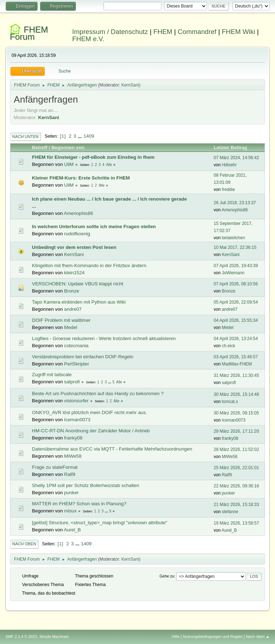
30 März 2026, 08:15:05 (237, 413)
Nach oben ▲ (258, 636)
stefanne (230, 512)
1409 (89, 136)
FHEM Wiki (238, 32)
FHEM (163, 32)
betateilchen (233, 238)
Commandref (197, 32)
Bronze (72, 291)
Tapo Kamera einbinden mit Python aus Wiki (79, 302)
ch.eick (228, 346)
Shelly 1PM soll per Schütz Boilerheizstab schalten (85, 485)
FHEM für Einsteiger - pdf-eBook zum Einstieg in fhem (93, 157)
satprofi (72, 382)
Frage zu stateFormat (55, 467)
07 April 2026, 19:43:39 (236, 266)
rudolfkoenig (77, 234)
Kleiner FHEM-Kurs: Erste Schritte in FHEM (81, 178)
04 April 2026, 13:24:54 (236, 339)
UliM (69, 164)
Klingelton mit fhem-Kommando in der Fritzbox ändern (89, 266)
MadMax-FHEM (237, 364)
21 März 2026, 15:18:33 (237, 505)
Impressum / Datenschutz (110, 32)
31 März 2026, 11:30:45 (237, 375)
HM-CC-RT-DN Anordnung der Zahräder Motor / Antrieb (91, 431)
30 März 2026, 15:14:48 (237, 394)
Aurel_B (72, 530)
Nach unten (25, 137)
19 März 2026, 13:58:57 (237, 523)
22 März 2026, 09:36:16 (237, 486)
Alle (109, 165)
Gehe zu (167, 576)
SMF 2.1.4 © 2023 (21, 636)
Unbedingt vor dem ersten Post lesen (74, 247)
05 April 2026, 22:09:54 (236, 302)
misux (70, 511)
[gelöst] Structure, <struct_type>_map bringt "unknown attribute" (100, 523)
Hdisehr (229, 165)
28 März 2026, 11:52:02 (237, 449)
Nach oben (24, 544)
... (80, 136)
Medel (71, 327)
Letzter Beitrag (234, 148)
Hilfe (176, 636)
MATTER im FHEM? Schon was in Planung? (79, 504)
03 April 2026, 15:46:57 (236, 357)
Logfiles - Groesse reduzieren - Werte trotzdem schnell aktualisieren (104, 338)
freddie (228, 190)
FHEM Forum (29, 33)
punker (71, 493)
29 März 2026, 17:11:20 (237, 431)
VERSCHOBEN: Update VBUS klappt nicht (78, 284)
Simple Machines (54, 636)
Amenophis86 (78, 213)
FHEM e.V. (88, 39)
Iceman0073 (77, 420)
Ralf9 (70, 474)
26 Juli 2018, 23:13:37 (235, 203)
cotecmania (76, 346)
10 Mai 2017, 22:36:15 (235, 247)
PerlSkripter (77, 364)
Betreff (40, 148)
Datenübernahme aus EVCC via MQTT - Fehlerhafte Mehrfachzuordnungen (112, 449)
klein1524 (74, 273)
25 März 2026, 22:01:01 (237, 468)
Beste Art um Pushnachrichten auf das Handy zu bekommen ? (98, 394)
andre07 (73, 309)
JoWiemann (233, 273)
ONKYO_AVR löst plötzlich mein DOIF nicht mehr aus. (89, 412)
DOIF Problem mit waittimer (61, 320)
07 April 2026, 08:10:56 (236, 284)
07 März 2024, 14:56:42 (237, 158)
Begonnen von (68, 148)
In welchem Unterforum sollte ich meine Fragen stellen (94, 227)
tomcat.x (230, 402)
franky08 (73, 438)
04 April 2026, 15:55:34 (236, 320)
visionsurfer (76, 401)
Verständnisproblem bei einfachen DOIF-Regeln (83, 357)
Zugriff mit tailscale (52, 375)
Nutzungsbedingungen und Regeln (213, 636)
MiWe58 (73, 456)
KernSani (130, 85)
